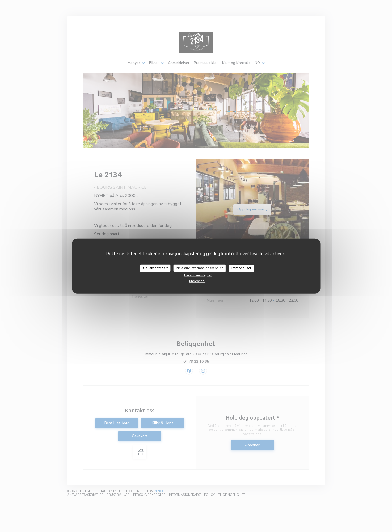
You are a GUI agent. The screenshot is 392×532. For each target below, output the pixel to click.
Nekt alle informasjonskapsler (200, 268)
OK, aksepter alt (155, 268)
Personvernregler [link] (198, 275)
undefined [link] (197, 281)
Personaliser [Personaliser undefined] (241, 268)
